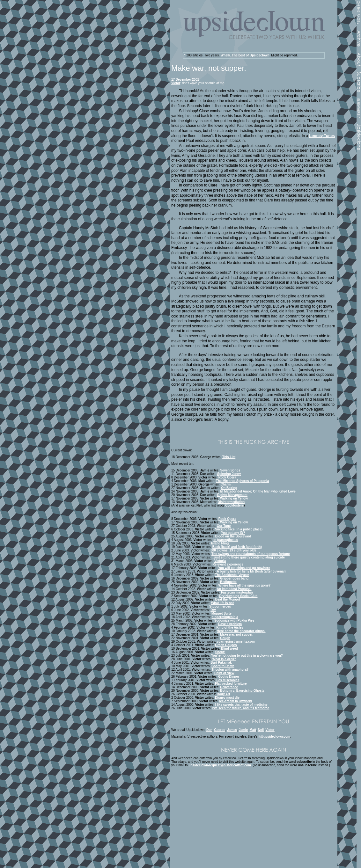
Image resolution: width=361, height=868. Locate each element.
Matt (253, 730)
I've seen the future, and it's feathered (241, 708)
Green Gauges (226, 645)
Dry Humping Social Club (238, 596)
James (232, 730)
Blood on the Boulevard (233, 536)
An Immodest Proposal (234, 589)
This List (229, 457)
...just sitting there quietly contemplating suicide (248, 557)
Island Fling (220, 543)
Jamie (243, 730)
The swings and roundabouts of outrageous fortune (251, 554)
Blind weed (229, 649)
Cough (225, 638)
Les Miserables (228, 680)
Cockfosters (235, 505)
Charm (226, 484)
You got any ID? (233, 533)
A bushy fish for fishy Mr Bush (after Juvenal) (251, 571)
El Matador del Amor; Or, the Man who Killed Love (258, 491)
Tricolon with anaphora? (230, 670)
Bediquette (228, 582)
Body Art (224, 694)
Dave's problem (230, 624)
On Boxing (229, 488)
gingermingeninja (225, 617)
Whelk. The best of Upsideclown (245, 55)
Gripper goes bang (234, 578)
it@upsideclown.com (274, 737)
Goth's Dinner (229, 677)
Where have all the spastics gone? (244, 585)
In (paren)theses (226, 540)
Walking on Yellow (234, 498)
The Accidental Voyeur (232, 575)
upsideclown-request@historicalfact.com (220, 765)
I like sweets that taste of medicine (241, 705)
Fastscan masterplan (237, 592)
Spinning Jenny (229, 474)
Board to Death (223, 666)
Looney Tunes (322, 136)
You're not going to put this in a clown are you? (247, 656)
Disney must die (227, 698)
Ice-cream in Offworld (235, 701)
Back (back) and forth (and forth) (237, 547)
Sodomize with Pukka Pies (234, 620)
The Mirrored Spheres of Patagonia (242, 481)
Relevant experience (228, 564)
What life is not (222, 603)
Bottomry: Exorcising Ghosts (242, 691)
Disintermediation (231, 502)
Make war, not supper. (237, 635)
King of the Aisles (230, 627)
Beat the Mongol (228, 599)
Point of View (224, 673)
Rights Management (232, 495)
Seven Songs (230, 470)
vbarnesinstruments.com (236, 642)
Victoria (220, 561)
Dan (209, 730)
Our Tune (224, 526)
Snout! (220, 652)
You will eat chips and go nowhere (244, 568)
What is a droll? (224, 659)
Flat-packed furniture (231, 684)
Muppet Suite (221, 613)
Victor (176, 83)
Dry (213, 610)
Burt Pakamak (221, 663)
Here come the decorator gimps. (241, 631)
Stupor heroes (220, 606)
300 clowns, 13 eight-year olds (233, 550)
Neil (261, 730)
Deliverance (229, 687)
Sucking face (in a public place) (239, 529)
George (220, 730)
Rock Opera (227, 477)
